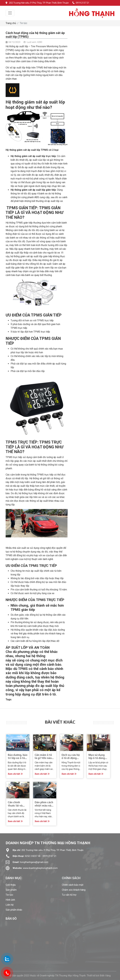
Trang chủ (11, 23)
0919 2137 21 (81, 3)
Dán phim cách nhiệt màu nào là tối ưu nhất (44, 805)
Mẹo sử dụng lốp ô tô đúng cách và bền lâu (98, 758)
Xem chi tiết (15, 774)
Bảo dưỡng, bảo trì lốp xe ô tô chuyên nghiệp (18, 758)
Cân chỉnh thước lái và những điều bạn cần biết (17, 807)
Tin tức (23, 23)
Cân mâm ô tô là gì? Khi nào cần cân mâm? (44, 758)
